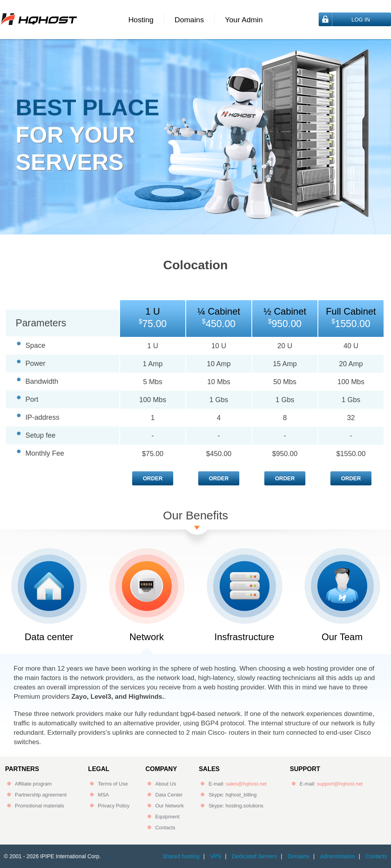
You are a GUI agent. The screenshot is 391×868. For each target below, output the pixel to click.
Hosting (141, 20)
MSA (103, 795)
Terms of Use (113, 784)
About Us (166, 784)
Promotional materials (39, 806)
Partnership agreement (41, 795)
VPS (215, 856)
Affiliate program (33, 784)
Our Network (169, 806)
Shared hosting (181, 856)
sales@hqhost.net (246, 784)
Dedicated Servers (254, 856)
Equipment (167, 817)
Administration (338, 856)
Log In (361, 20)
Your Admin (244, 20)
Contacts (165, 828)
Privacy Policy (114, 806)
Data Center (169, 795)
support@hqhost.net (340, 784)
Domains (189, 20)
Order (153, 478)
